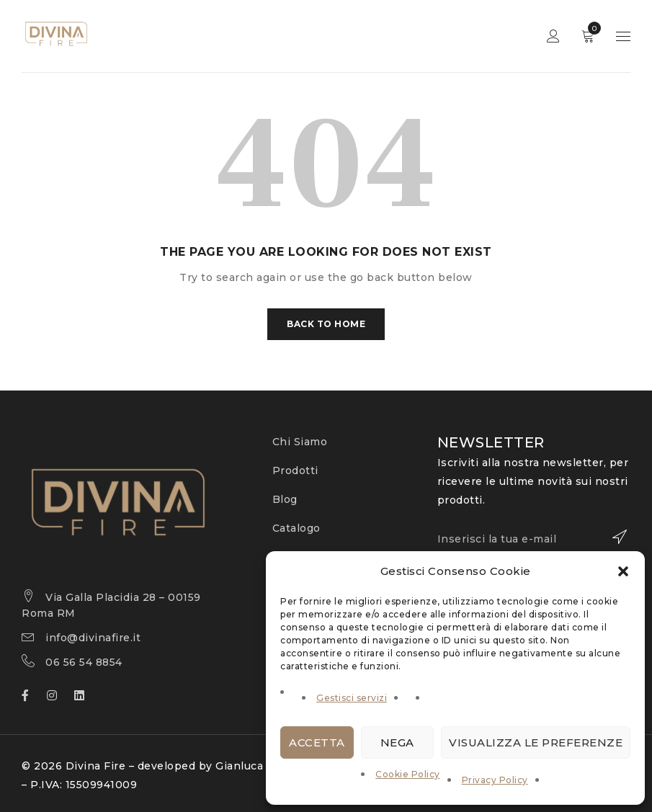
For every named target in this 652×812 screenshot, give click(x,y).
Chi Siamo (300, 442)
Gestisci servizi (352, 698)
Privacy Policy (495, 780)
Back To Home (326, 324)
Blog (285, 499)
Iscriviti (612, 537)
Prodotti (295, 470)
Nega (397, 742)
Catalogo (296, 528)
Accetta (317, 742)
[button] (623, 571)
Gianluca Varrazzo (264, 766)
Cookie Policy (408, 774)
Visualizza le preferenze (536, 742)
